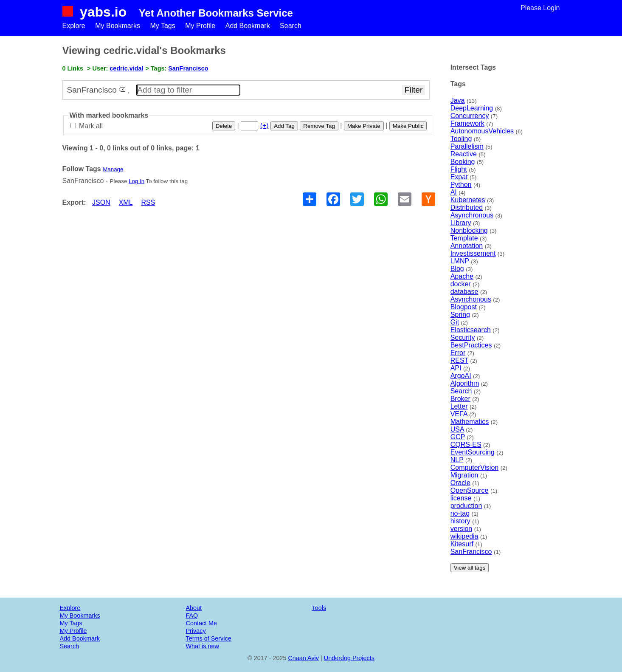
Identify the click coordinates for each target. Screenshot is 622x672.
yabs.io (103, 12)
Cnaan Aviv (303, 658)
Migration (464, 475)
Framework (467, 123)
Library (461, 223)
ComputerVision (475, 467)
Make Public (408, 126)
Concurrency (470, 116)
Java (458, 100)
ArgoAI (461, 376)
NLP (457, 460)
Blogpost (464, 307)
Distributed (467, 208)
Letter (459, 406)
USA (457, 429)
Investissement (473, 253)
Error (458, 353)
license (461, 498)
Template (464, 238)
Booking (463, 162)
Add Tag (284, 126)
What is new (203, 646)
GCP (458, 437)
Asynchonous (471, 299)
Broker (460, 399)
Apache (462, 276)
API (456, 368)
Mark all (87, 126)
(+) (265, 126)
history (460, 521)
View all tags (470, 568)
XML (126, 202)
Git (455, 322)
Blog (457, 269)
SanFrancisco (471, 552)
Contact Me (202, 623)
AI (454, 192)
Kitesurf (462, 544)
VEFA (459, 414)
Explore (74, 26)
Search (291, 26)
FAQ (192, 616)
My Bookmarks (118, 26)
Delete (224, 126)
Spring (460, 315)
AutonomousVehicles (482, 131)
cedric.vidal (126, 68)
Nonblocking (469, 230)
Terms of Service (209, 638)
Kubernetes (468, 200)
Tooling (461, 139)
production (466, 506)
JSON (101, 202)
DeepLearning (472, 108)
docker (461, 284)
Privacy (196, 631)
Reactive (464, 154)
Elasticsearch (471, 330)
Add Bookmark (248, 26)
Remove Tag (319, 126)
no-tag (460, 513)
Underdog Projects (349, 658)
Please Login (540, 8)
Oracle (460, 483)
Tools (319, 608)
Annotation (467, 246)
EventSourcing (473, 452)
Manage (113, 169)
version (462, 529)
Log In (137, 181)
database (464, 292)
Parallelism (467, 146)
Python (461, 185)
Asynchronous (472, 215)
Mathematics (470, 422)
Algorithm (465, 383)
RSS (148, 202)
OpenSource (470, 490)
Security (463, 337)
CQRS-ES (466, 445)
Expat (459, 177)
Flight (459, 169)
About (194, 608)
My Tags (162, 26)
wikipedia (464, 536)
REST (459, 360)
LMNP (460, 261)
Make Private (364, 126)
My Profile (200, 26)
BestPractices (471, 345)
